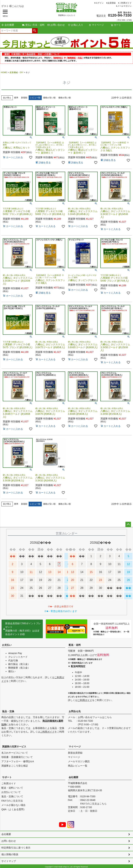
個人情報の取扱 (10, 854)
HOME (4, 72)
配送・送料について (12, 788)
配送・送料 (75, 645)
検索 (35, 31)
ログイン (100, 3)
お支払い (7, 645)
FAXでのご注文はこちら (93, 804)
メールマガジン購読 (79, 761)
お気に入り (76, 25)
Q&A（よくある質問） (14, 809)
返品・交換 (8, 711)
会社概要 (8, 25)
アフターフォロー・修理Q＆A (18, 761)
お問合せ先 (75, 711)
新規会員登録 (75, 753)
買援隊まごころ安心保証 (15, 766)
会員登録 (111, 3)
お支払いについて (11, 792)
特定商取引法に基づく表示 (16, 848)
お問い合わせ (56, 25)
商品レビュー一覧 (78, 766)
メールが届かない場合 (13, 805)
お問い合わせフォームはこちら (95, 717)
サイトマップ (9, 861)
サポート (7, 777)
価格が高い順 (65, 98)
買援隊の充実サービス (14, 747)
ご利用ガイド (125, 3)
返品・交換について (12, 796)
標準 (16, 98)
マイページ (96, 25)
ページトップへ (128, 524)
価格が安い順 (49, 98)
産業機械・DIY (16, 72)
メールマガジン (124, 6)
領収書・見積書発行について (17, 757)
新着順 (24, 98)
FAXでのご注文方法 (12, 801)
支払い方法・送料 (33, 25)
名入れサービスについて (15, 753)
